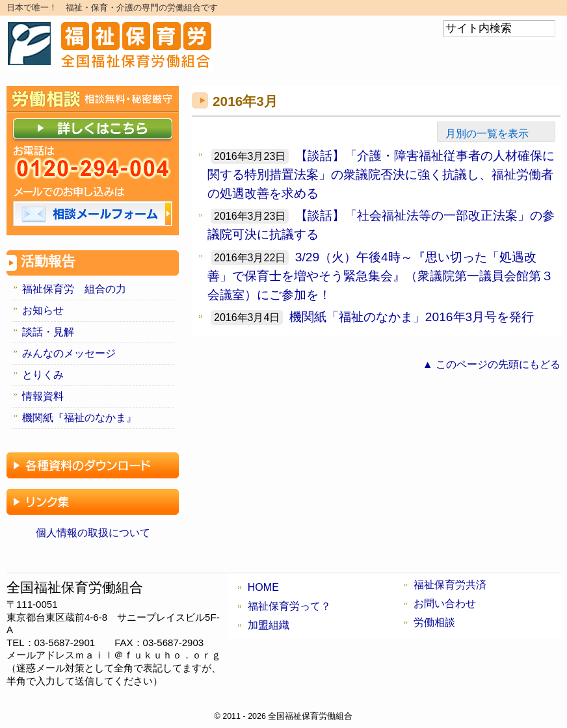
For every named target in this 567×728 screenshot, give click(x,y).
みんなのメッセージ (69, 353)
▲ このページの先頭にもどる (492, 364)
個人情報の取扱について (93, 533)
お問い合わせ (445, 604)
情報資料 (43, 396)
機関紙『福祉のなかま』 (79, 418)
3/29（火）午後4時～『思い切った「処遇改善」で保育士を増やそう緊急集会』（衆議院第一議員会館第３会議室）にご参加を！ (380, 276)
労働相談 (434, 622)
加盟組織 (269, 625)
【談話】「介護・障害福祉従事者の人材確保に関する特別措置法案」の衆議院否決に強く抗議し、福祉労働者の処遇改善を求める (381, 175)
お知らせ (43, 310)
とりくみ (43, 375)
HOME (263, 587)
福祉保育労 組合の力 (74, 289)
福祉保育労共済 (450, 585)
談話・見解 (48, 332)
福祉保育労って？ (289, 606)
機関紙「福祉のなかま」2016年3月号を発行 (412, 317)
